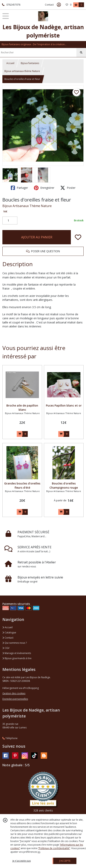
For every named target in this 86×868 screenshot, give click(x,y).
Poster (68, 188)
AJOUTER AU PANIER (37, 237)
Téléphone (10, 738)
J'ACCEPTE (65, 861)
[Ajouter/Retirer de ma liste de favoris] (78, 237)
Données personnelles (15, 699)
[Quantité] (10, 221)
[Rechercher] (81, 53)
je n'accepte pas (22, 861)
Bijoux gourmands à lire (17, 658)
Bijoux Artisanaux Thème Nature (27, 206)
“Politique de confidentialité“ (54, 848)
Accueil (10, 63)
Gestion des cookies (14, 693)
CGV (6, 648)
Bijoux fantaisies (30, 63)
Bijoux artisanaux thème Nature (22, 71)
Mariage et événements (17, 653)
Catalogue (9, 633)
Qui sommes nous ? (15, 643)
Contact (49, 5)
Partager (19, 188)
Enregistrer (44, 188)
